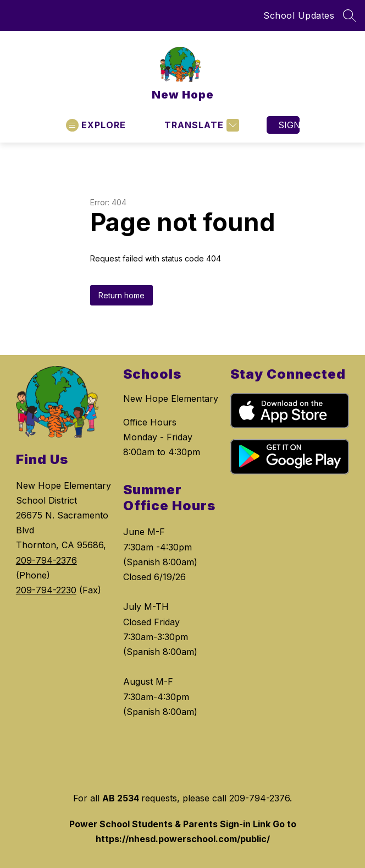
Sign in (289, 125)
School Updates (299, 15)
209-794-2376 (46, 560)
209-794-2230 (46, 590)
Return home (121, 295)
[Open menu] (96, 125)
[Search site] (350, 15)
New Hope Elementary (171, 398)
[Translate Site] (200, 125)
